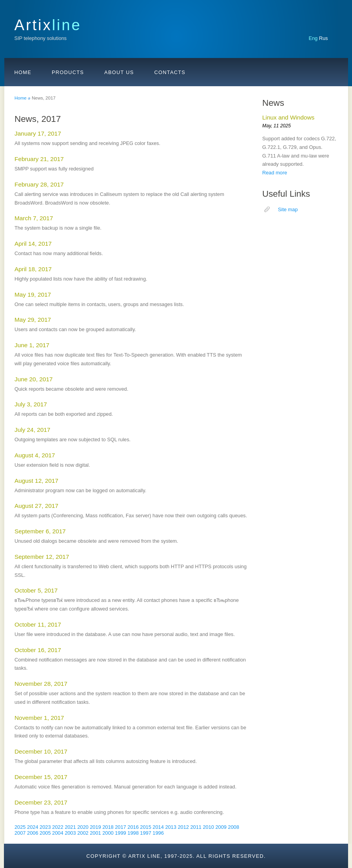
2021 (70, 827)
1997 (145, 833)
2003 (70, 833)
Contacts (170, 72)
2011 (196, 827)
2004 (58, 833)
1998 (133, 833)
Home (23, 72)
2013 (171, 827)
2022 (58, 827)
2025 (20, 827)
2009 (221, 827)
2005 (45, 833)
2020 (83, 827)
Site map (288, 209)
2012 (183, 827)
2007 (20, 833)
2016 (133, 827)
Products (68, 72)
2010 (208, 827)
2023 (45, 827)
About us (119, 72)
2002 (83, 833)
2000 (108, 833)
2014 (158, 827)
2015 (145, 827)
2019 (95, 827)
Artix (48, 25)
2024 (33, 827)
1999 (120, 833)
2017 (120, 827)
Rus (324, 38)
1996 (158, 833)
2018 (108, 827)
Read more (275, 173)
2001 (95, 833)
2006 (33, 833)
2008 (234, 827)
